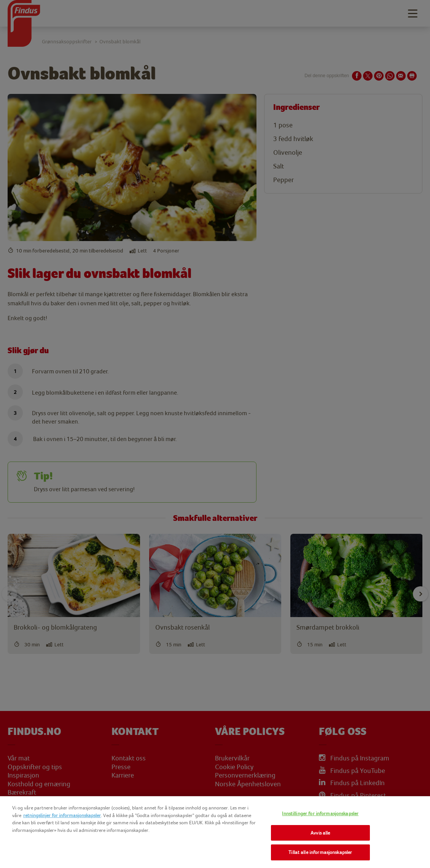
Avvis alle (320, 833)
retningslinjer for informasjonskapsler (62, 815)
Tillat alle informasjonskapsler (320, 852)
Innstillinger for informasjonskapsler (320, 813)
